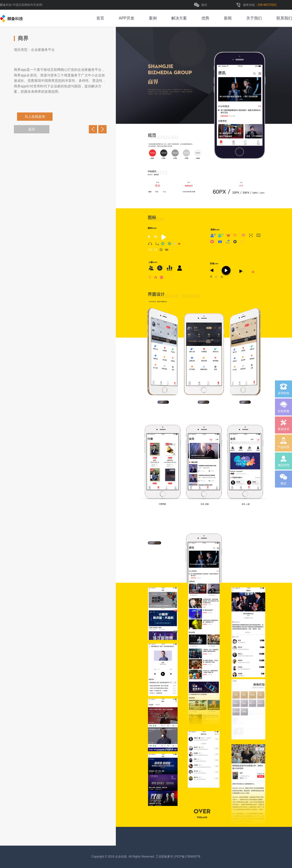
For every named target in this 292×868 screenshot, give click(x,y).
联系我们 (284, 18)
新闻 (228, 18)
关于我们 (254, 18)
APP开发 (127, 18)
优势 (205, 18)
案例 (153, 18)
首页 (100, 18)
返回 (32, 129)
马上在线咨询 (36, 117)
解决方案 (179, 18)
